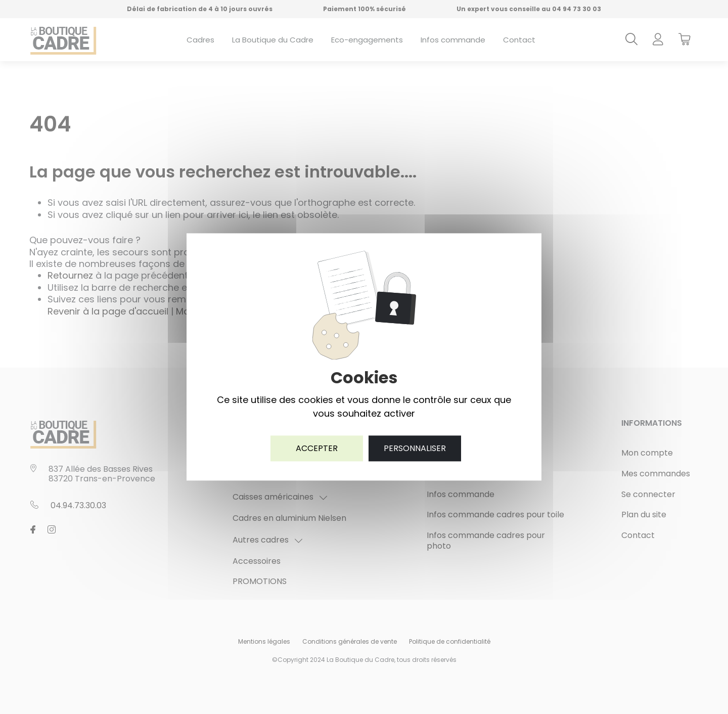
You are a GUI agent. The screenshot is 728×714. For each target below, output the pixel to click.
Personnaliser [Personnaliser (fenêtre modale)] (415, 448)
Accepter (317, 448)
